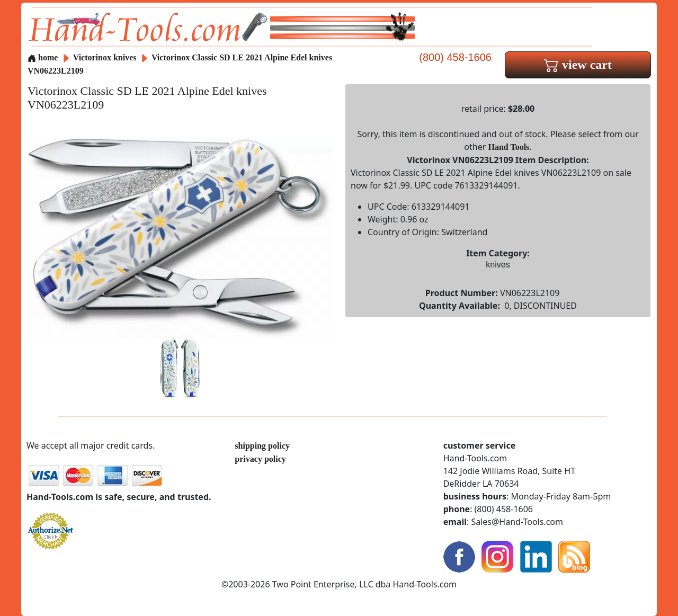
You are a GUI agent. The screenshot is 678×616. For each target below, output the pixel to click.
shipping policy (262, 446)
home (43, 57)
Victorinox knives (105, 57)
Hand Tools (509, 147)
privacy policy (260, 459)
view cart (578, 65)
